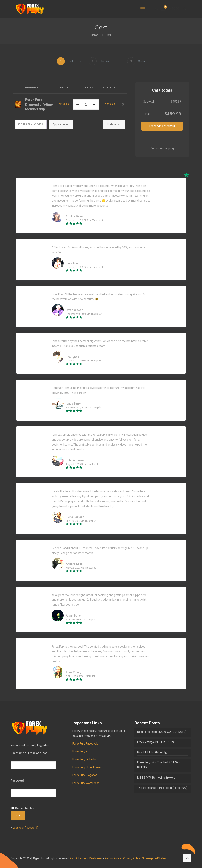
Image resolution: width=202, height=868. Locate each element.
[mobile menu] (143, 9)
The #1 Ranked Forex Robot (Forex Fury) (162, 788)
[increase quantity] (94, 105)
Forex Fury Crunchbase (87, 767)
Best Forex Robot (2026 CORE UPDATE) (162, 732)
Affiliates (161, 859)
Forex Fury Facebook (85, 744)
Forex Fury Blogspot (85, 775)
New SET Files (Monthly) (152, 752)
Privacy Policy (132, 859)
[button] (123, 104)
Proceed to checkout (162, 126)
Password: (18, 781)
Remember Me (25, 808)
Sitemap (148, 859)
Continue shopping (162, 148)
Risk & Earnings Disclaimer (86, 859)
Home (95, 35)
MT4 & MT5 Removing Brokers (156, 778)
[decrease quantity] (78, 105)
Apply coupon (61, 124)
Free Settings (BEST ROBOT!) (156, 742)
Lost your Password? (26, 828)
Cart (108, 35)
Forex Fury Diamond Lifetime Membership (39, 104)
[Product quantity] (86, 105)
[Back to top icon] (187, 859)
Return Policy (113, 859)
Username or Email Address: (29, 753)
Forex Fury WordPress (86, 783)
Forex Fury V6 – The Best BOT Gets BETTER (159, 765)
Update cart (114, 124)
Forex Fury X (80, 752)
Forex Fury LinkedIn (84, 760)
